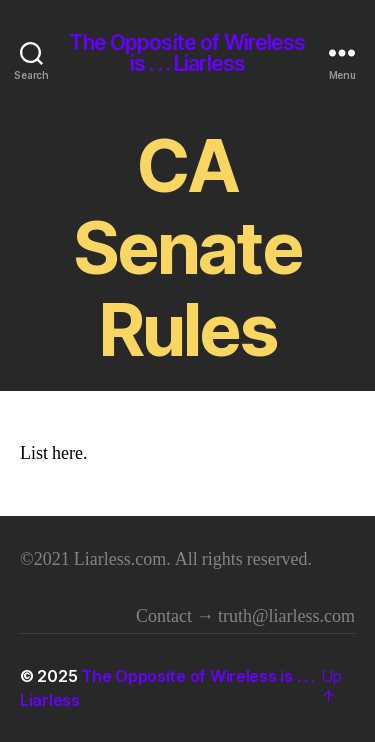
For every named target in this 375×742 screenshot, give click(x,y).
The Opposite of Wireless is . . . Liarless (187, 53)
